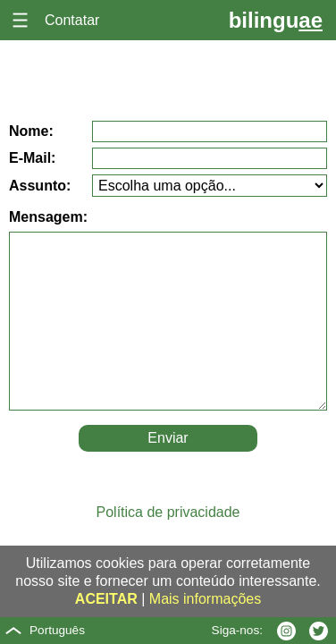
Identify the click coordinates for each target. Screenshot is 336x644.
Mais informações (205, 599)
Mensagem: (48, 217)
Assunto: (40, 186)
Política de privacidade (168, 512)
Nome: (31, 131)
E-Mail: (32, 158)
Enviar (168, 438)
